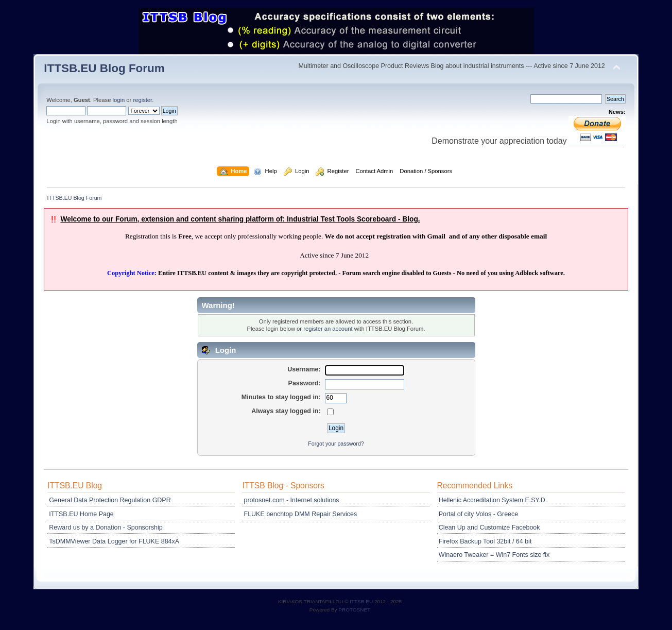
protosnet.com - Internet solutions (292, 500)
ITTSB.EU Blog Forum (104, 68)
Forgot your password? (336, 444)
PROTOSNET (354, 610)
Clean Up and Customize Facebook (489, 527)
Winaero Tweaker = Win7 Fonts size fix (494, 555)
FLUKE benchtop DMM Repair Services (301, 514)
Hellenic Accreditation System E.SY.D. (493, 500)
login (119, 100)
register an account (328, 329)
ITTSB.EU (362, 601)
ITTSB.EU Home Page (81, 514)
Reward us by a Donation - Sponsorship (106, 527)
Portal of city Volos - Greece (479, 514)
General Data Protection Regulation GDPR (110, 500)
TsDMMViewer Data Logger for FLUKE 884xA (114, 541)
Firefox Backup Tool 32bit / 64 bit (485, 541)
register (142, 100)
